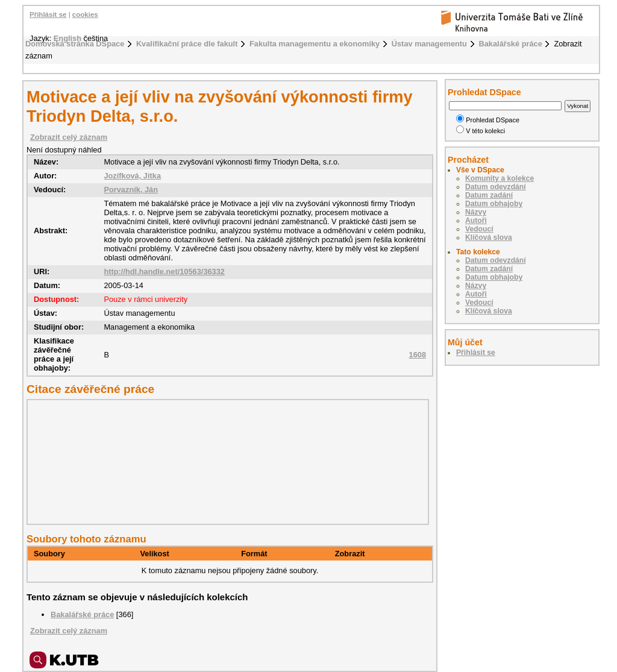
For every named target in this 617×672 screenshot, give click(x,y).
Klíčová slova (489, 237)
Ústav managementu (429, 44)
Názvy (476, 212)
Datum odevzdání (496, 187)
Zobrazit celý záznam (69, 137)
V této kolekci (481, 131)
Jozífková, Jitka (132, 176)
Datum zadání (489, 195)
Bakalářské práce (511, 44)
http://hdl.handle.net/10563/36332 (164, 272)
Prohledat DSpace (488, 120)
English (67, 38)
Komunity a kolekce (500, 178)
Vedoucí (479, 229)
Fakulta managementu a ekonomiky (315, 44)
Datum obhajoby (494, 204)
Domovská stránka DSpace (75, 44)
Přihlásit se (48, 14)
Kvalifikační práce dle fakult (187, 44)
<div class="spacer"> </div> (225, 462)
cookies (85, 14)
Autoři (476, 221)
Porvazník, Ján (131, 190)
